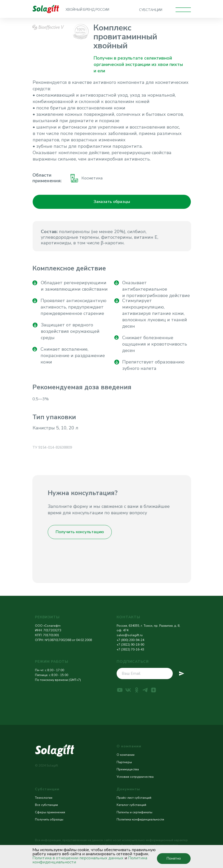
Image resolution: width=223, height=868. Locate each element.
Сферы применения (50, 812)
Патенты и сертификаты (134, 812)
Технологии (44, 798)
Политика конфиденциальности (140, 819)
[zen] (153, 690)
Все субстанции (46, 805)
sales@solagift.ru (130, 635)
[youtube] (120, 690)
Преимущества (128, 769)
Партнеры (124, 762)
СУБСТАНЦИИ (151, 10)
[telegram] (145, 690)
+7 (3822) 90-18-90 (130, 645)
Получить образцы (49, 819)
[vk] (128, 690)
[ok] (137, 690)
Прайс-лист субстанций (134, 798)
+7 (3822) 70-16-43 (130, 649)
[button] (112, 202)
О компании (126, 755)
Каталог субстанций (131, 805)
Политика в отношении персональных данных (78, 858)
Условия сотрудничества (135, 777)
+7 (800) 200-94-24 (130, 640)
